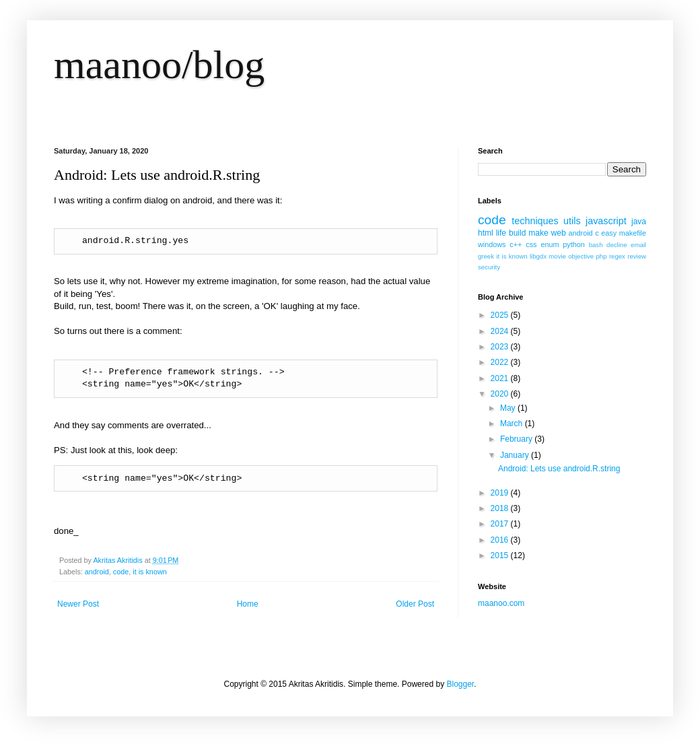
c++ (516, 244)
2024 (501, 331)
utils (572, 221)
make (538, 233)
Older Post (415, 604)
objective (581, 256)
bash (596, 245)
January (516, 455)
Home (248, 604)
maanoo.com (501, 603)
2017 (501, 524)
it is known (149, 572)
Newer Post (78, 604)
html (486, 233)
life (501, 233)
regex (617, 256)
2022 (501, 362)
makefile (633, 233)
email (638, 245)
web (559, 233)
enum (550, 244)
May (509, 408)
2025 (501, 315)
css (531, 244)
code (121, 572)
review (637, 256)
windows (492, 244)
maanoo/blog (159, 65)
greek (486, 256)
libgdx (538, 256)
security (489, 267)
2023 (501, 347)
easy (609, 233)
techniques (535, 221)
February (517, 439)
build (517, 233)
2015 (501, 555)
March (513, 424)
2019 (501, 493)
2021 (501, 378)
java (639, 222)
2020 (501, 394)
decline (617, 245)
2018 (501, 508)
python (573, 244)
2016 (501, 540)
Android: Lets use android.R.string (559, 469)
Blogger (460, 684)
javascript (606, 221)
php (602, 256)
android (97, 572)
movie (557, 256)
